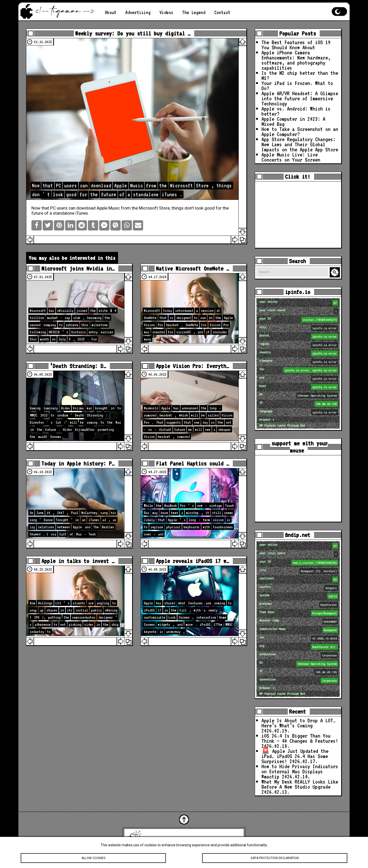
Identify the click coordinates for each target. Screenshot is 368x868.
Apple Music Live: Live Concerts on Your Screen (291, 157)
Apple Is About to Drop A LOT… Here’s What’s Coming (298, 723)
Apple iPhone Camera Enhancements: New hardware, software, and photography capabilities (296, 60)
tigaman (232, 839)
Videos (166, 12)
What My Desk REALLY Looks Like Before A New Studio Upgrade (300, 784)
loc (299, 370)
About (111, 12)
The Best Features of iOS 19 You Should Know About (296, 45)
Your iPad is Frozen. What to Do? (297, 85)
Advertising (138, 12)
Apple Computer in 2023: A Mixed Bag (293, 121)
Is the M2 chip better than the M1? (300, 75)
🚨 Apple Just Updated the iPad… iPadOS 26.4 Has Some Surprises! (295, 756)
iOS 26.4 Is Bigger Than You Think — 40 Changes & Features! (300, 738)
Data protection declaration (275, 861)
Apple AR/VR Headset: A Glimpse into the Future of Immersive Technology (300, 98)
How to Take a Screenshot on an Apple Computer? (300, 131)
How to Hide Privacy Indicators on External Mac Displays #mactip (300, 771)
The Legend (194, 12)
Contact (222, 12)
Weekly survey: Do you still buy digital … (133, 33)
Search (336, 272)
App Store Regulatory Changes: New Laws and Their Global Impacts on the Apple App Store (300, 144)
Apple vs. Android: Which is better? (296, 111)
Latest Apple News (191, 839)
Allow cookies (93, 861)
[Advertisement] (298, 215)
